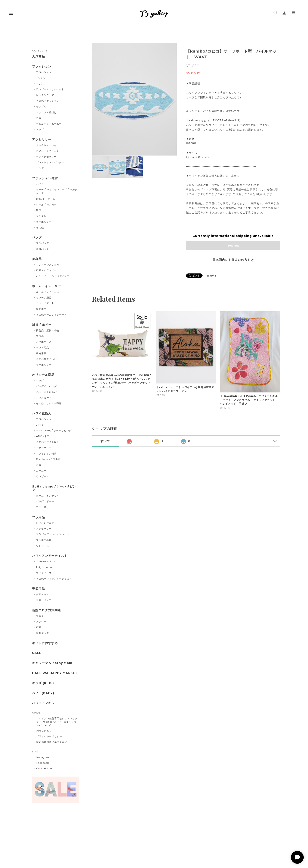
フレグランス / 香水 (48, 265)
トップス (41, 129)
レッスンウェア (45, 95)
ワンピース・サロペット (50, 89)
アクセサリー (42, 140)
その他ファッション (48, 101)
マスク (40, 616)
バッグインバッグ (46, 386)
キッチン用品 (44, 298)
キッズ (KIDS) (43, 683)
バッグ (40, 184)
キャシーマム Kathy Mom (52, 663)
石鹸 (39, 627)
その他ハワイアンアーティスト (54, 579)
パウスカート (44, 398)
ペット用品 (43, 348)
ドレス (40, 84)
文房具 (40, 336)
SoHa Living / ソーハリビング (54, 488)
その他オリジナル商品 (49, 403)
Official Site (44, 768)
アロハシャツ (44, 72)
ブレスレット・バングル (50, 162)
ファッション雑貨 (45, 178)
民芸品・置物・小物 (48, 330)
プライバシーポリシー (49, 736)
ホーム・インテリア (47, 286)
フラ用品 (38, 517)
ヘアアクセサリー (46, 157)
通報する (212, 276)
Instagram (43, 757)
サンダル (41, 107)
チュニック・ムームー (49, 124)
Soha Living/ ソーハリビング (54, 430)
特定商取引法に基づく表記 (52, 742)
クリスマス (43, 594)
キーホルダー (44, 222)
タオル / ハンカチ (47, 205)
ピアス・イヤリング (48, 151)
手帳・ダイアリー (46, 600)
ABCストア (43, 436)
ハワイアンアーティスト (50, 556)
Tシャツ (41, 78)
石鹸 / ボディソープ (48, 270)
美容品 (37, 259)
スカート (41, 118)
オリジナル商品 (43, 375)
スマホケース (44, 342)
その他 (40, 228)
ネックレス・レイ (46, 145)
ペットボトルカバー (48, 392)
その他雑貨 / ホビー (48, 359)
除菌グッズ (43, 633)
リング (40, 168)
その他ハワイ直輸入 (48, 442)
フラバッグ (43, 243)
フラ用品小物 (44, 540)
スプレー (41, 621)
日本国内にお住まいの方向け (233, 260)
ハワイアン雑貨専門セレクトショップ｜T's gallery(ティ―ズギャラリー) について (57, 722)
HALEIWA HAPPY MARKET (55, 673)
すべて (105, 441)
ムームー (41, 471)
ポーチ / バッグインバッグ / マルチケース (57, 191)
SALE (37, 653)
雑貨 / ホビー (42, 325)
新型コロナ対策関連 (47, 610)
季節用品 (38, 589)
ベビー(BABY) (43, 693)
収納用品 (41, 309)
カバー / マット (45, 303)
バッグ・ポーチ (45, 501)
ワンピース (43, 476)
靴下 (39, 210)
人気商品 (38, 57)
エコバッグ (43, 249)
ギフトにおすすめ (45, 643)
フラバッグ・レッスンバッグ (53, 534)
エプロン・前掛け (46, 112)
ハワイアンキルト (45, 703)
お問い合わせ (44, 731)
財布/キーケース (46, 199)
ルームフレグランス (48, 292)
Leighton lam (45, 567)
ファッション (42, 67)
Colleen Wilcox (46, 561)
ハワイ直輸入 (42, 413)
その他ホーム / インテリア (52, 315)
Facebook (43, 763)
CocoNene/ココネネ (48, 459)
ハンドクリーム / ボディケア (53, 276)
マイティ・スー (45, 573)
